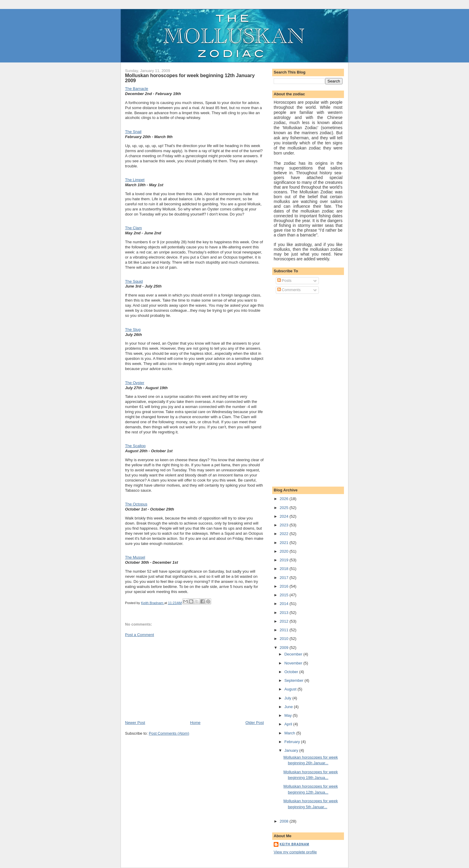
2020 (285, 551)
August (291, 689)
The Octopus (136, 504)
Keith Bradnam (294, 844)
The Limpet (135, 180)
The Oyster (135, 383)
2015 (285, 595)
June (289, 707)
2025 (285, 508)
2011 (285, 630)
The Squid (134, 281)
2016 (285, 586)
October (292, 672)
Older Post (255, 723)
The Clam (133, 228)
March (290, 733)
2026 (285, 499)
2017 (285, 578)
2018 (285, 569)
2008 (285, 821)
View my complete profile (295, 852)
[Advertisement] (170, 678)
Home (195, 723)
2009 (285, 648)
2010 (285, 639)
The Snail (133, 132)
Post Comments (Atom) (169, 733)
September (294, 680)
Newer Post (135, 723)
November (294, 663)
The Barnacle (137, 89)
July (288, 698)
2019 (285, 560)
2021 (285, 543)
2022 (285, 534)
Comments (289, 290)
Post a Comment (140, 635)
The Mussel (135, 557)
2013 (285, 613)
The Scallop (135, 446)
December (294, 654)
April (289, 724)
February (293, 742)
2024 (285, 516)
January (292, 750)
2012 (285, 621)
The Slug (133, 330)
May (289, 715)
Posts (284, 281)
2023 (285, 525)
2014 (285, 604)
